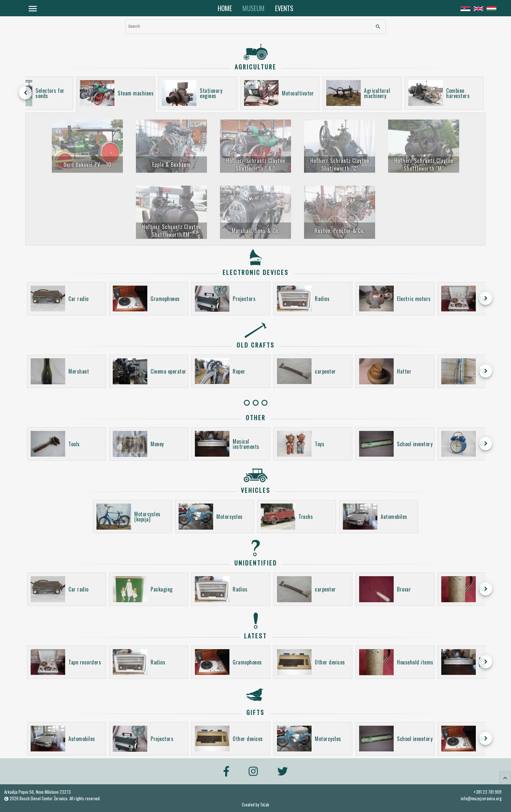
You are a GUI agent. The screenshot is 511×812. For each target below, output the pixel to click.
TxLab (265, 805)
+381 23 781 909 (488, 792)
